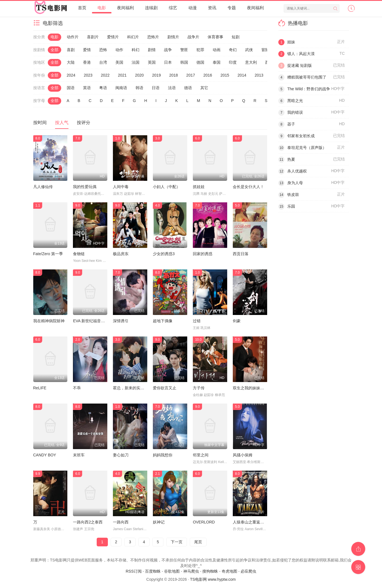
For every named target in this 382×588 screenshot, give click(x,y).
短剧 (236, 37)
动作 (119, 50)
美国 (119, 62)
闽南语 (121, 88)
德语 (188, 88)
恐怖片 (153, 37)
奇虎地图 (229, 571)
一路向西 (121, 522)
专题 (232, 8)
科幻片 (133, 37)
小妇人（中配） (167, 187)
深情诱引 (121, 321)
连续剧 (151, 8)
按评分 (84, 123)
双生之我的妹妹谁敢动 (252, 388)
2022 (105, 75)
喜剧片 (93, 37)
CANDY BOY (45, 455)
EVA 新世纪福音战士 (91, 321)
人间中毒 (121, 187)
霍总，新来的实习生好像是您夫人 (142, 388)
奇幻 (233, 50)
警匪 (184, 50)
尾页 (198, 542)
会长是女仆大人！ (248, 187)
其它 (204, 88)
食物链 (79, 254)
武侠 (249, 50)
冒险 (265, 50)
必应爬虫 (248, 571)
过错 (197, 321)
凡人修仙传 (43, 187)
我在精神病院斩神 (49, 321)
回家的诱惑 (203, 254)
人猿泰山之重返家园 (250, 522)
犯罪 (200, 50)
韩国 (184, 62)
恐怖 (103, 50)
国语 (71, 88)
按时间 (40, 123)
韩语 (139, 88)
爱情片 (113, 37)
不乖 (77, 388)
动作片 (73, 37)
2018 (173, 75)
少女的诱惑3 (164, 254)
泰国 (217, 62)
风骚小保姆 (243, 455)
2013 (259, 75)
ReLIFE (40, 388)
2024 (71, 75)
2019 (156, 75)
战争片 (193, 37)
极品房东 (121, 254)
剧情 (152, 50)
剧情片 (173, 37)
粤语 (103, 88)
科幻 (136, 50)
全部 (54, 50)
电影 (102, 8)
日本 (168, 62)
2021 (122, 75)
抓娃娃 (199, 187)
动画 (217, 50)
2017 (191, 75)
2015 (225, 75)
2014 (242, 75)
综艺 (173, 8)
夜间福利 (125, 8)
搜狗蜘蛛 (210, 571)
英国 (152, 62)
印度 (233, 62)
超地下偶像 (163, 321)
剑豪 (237, 321)
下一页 (177, 542)
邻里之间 (201, 455)
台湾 (103, 62)
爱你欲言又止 (165, 388)
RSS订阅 (134, 571)
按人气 (62, 123)
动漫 (193, 8)
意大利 (251, 62)
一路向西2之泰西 (88, 522)
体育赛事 (215, 37)
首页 (82, 8)
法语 (172, 88)
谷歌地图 (172, 571)
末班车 (79, 455)
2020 (139, 75)
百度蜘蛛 (153, 571)
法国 (136, 62)
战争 (168, 50)
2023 (88, 75)
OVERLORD (204, 522)
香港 (87, 62)
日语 (156, 88)
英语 (87, 88)
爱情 (87, 50)
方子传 (199, 388)
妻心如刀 (121, 455)
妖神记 (159, 522)
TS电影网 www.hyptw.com (213, 579)
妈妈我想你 (163, 455)
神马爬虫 (191, 571)
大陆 (71, 62)
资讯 (212, 8)
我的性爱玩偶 (85, 187)
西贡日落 (241, 254)
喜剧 (71, 50)
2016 (208, 75)
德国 (200, 62)
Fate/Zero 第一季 (48, 254)
